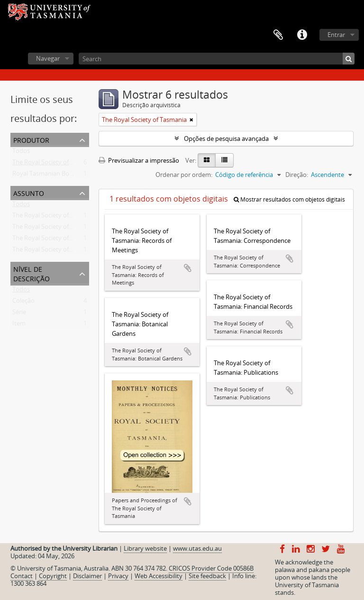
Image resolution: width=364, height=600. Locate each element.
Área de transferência (278, 35)
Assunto (29, 192)
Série (19, 314)
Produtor (31, 139)
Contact (22, 576)
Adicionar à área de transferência (188, 268)
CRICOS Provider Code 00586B (211, 568)
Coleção (23, 303)
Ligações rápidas (302, 35)
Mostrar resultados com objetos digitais (289, 199)
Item (19, 325)
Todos (21, 153)
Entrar (336, 35)
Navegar (48, 58)
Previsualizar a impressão (139, 160)
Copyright (53, 576)
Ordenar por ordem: (184, 175)
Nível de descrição (32, 273)
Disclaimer (87, 576)
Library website (145, 548)
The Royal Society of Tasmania (55, 164)
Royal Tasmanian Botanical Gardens (63, 175)
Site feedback (207, 576)
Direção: (297, 175)
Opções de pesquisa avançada (226, 138)
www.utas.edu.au (197, 548)
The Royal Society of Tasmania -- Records (69, 229)
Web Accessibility (159, 576)
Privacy (118, 576)
